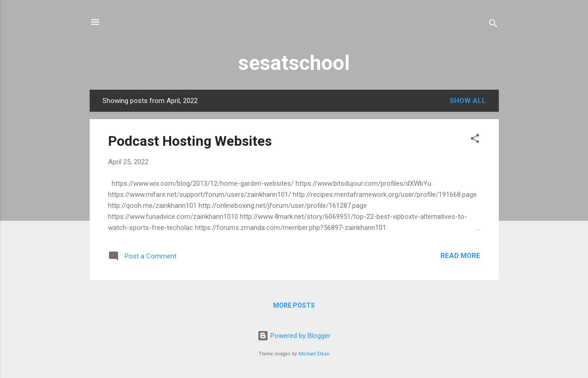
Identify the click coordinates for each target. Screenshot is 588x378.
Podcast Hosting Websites (190, 141)
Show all (468, 101)
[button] (475, 140)
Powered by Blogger (294, 336)
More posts (294, 305)
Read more (460, 256)
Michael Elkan (314, 354)
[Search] (493, 25)
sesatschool (294, 63)
